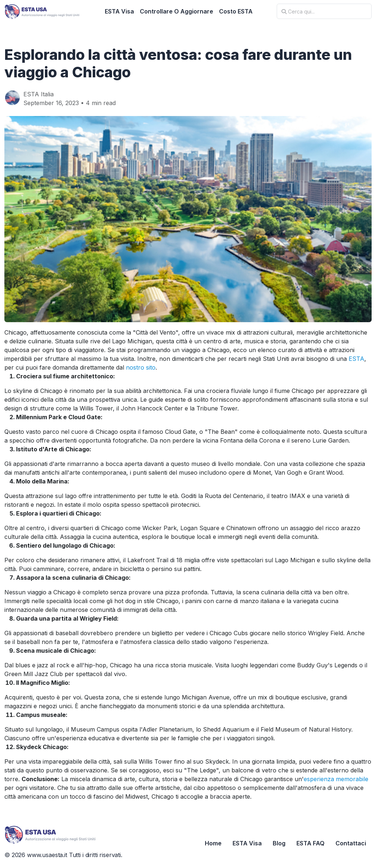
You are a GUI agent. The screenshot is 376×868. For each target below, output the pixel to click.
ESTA (356, 359)
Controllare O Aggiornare (177, 11)
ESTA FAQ (310, 843)
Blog (279, 843)
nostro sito (141, 367)
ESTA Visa (119, 11)
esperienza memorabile (336, 779)
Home (213, 843)
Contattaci (351, 843)
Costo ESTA (236, 11)
